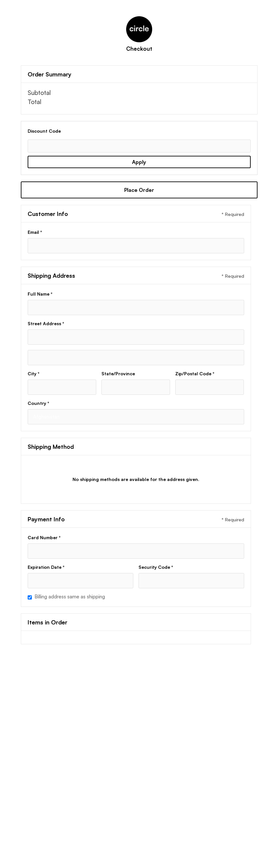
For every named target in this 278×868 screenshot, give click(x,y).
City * (33, 374)
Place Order (139, 190)
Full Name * (40, 294)
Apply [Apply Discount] (139, 162)
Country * (38, 403)
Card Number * (44, 537)
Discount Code (44, 131)
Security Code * (156, 567)
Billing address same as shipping (70, 597)
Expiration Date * (46, 567)
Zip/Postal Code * (195, 374)
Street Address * (46, 323)
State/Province (118, 374)
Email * (35, 232)
